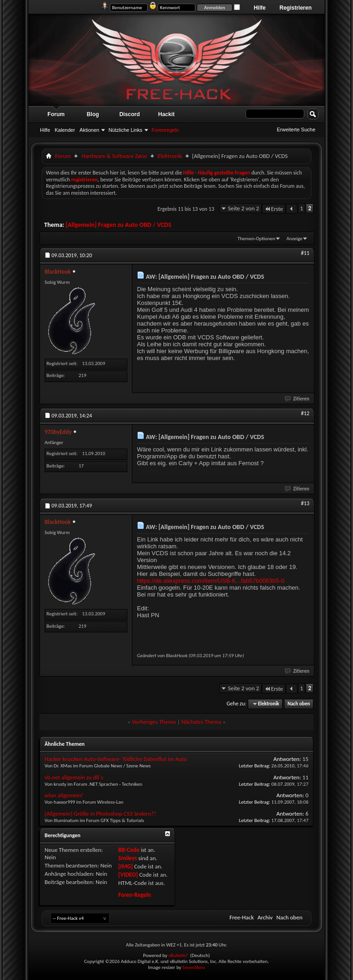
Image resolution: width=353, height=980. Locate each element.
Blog (93, 114)
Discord (130, 114)
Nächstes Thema (201, 722)
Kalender (65, 130)
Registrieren (296, 8)
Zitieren (297, 399)
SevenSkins (194, 967)
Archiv (265, 917)
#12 (305, 413)
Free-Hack (242, 917)
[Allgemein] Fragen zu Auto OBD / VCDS (119, 225)
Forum (56, 114)
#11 (305, 253)
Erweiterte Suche (296, 130)
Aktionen (89, 130)
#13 (305, 503)
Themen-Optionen (256, 239)
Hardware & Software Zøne (114, 156)
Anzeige (294, 239)
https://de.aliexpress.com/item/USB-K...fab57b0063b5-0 (211, 581)
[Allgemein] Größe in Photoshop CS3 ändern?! (100, 814)
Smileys (128, 858)
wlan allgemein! (64, 795)
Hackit (166, 114)
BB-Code (129, 850)
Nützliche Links (125, 130)
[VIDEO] (128, 875)
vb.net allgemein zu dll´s (74, 777)
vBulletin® (179, 955)
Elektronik (170, 156)
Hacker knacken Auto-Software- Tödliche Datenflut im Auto (116, 759)
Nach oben (299, 704)
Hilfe (260, 8)
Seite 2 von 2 (244, 208)
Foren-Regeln (134, 895)
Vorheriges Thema (154, 722)
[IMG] (125, 866)
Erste (274, 209)
